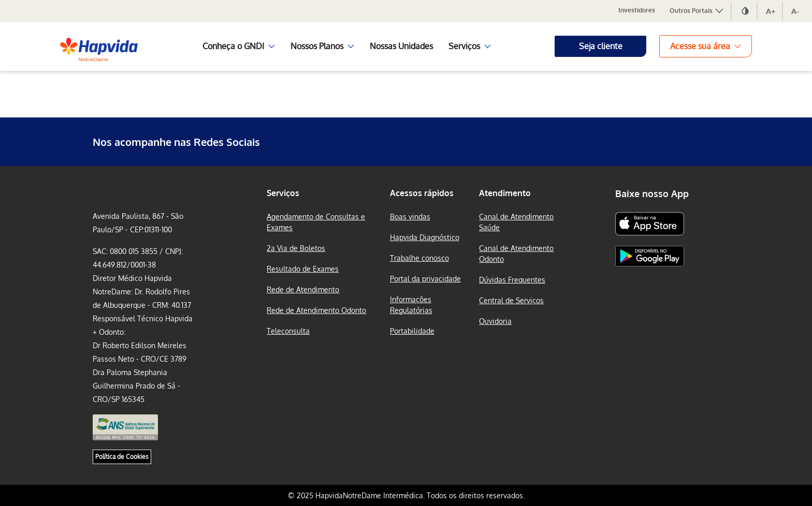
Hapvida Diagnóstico (425, 237)
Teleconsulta (288, 331)
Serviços (283, 193)
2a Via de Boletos (296, 248)
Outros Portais (697, 11)
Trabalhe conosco (419, 258)
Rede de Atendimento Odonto (316, 310)
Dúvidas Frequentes (512, 280)
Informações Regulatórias (411, 305)
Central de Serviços (511, 300)
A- (795, 11)
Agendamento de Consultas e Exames (316, 222)
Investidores (637, 10)
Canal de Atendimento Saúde (516, 222)
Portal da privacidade (425, 279)
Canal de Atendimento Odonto (516, 254)
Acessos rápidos (422, 193)
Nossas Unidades (401, 46)
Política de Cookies (122, 457)
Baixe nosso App (652, 194)
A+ (771, 11)
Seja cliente (601, 46)
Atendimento (505, 193)
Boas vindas (410, 217)
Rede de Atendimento (303, 289)
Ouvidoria (495, 321)
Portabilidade (412, 331)
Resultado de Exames (303, 269)
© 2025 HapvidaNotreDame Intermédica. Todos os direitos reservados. (406, 495)
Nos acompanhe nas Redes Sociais (176, 142)
